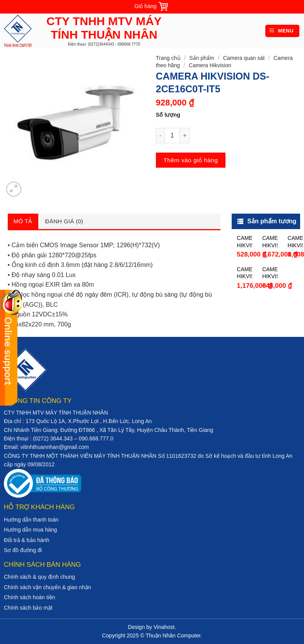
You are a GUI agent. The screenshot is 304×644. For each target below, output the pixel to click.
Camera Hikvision (210, 65)
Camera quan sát (244, 58)
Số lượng (168, 115)
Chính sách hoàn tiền (30, 597)
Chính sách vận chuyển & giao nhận (48, 587)
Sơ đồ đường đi (23, 550)
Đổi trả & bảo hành (26, 540)
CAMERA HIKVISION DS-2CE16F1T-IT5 (295, 242)
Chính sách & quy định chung (39, 577)
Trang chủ (168, 58)
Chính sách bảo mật (28, 608)
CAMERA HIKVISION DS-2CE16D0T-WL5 (270, 242)
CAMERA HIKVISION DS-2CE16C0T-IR (244, 242)
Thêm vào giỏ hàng (190, 160)
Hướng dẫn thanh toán (31, 520)
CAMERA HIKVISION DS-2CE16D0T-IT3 (244, 273)
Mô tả (23, 221)
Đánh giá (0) (64, 221)
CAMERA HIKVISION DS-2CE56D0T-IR (270, 273)
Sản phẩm (202, 58)
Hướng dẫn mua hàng (30, 530)
